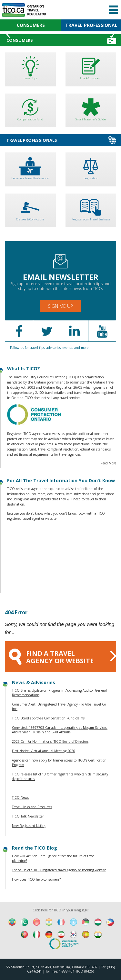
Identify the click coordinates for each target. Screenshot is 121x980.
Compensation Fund (30, 108)
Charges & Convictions (30, 208)
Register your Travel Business (91, 208)
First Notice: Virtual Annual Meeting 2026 (44, 751)
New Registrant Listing (29, 826)
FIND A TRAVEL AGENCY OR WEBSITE (62, 656)
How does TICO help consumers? (36, 879)
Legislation (91, 167)
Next (113, 32)
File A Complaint (91, 67)
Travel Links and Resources (32, 807)
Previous (8, 32)
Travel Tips (30, 67)
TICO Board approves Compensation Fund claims (48, 718)
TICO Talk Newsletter (28, 816)
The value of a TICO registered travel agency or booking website (59, 870)
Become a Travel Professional (30, 167)
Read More (108, 463)
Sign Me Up (60, 306)
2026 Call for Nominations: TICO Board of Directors (50, 741)
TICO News (20, 797)
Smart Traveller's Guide (91, 108)
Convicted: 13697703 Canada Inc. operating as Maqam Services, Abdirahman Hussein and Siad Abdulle (60, 730)
